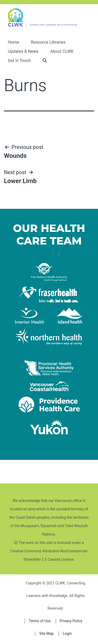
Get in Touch (19, 61)
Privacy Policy (71, 621)
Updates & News (23, 51)
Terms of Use (40, 621)
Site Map (46, 634)
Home (13, 42)
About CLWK (62, 51)
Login (67, 634)
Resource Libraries (48, 42)
